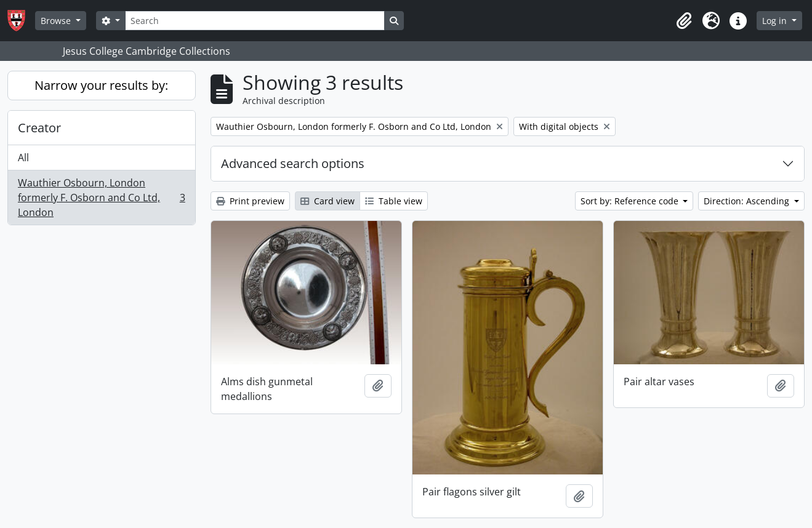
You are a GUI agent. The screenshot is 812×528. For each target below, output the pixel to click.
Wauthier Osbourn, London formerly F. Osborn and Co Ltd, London (101, 198)
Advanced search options (293, 163)
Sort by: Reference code (631, 201)
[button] (684, 21)
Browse (57, 21)
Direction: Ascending (748, 201)
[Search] (255, 21)
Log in (776, 21)
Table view (394, 201)
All (23, 158)
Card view (328, 201)
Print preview (250, 201)
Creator (39, 128)
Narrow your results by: (101, 85)
